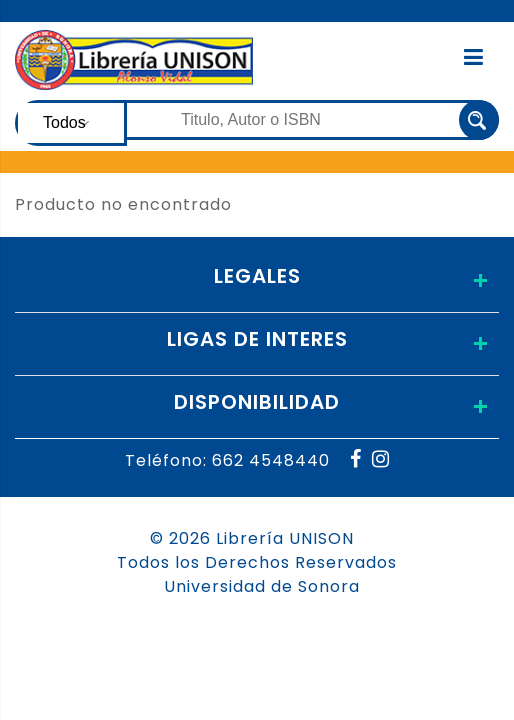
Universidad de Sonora (262, 586)
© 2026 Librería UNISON (252, 538)
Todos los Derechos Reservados (257, 562)
